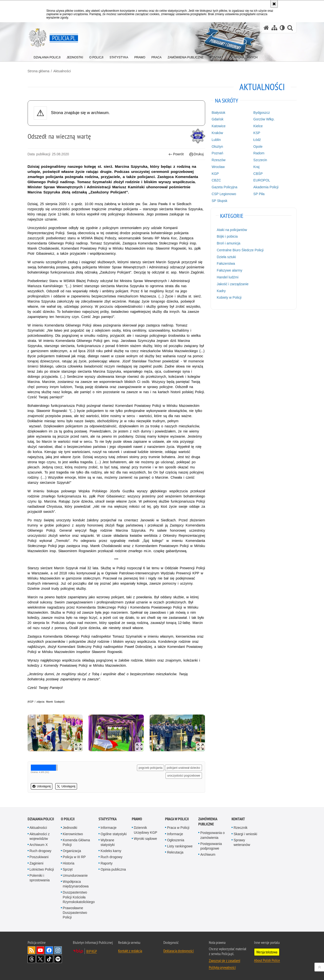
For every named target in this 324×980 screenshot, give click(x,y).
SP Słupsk (219, 201)
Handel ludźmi (228, 277)
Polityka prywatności (222, 967)
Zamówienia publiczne (208, 822)
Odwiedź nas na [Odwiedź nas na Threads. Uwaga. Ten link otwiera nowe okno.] (32, 959)
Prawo (137, 819)
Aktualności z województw (40, 836)
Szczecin (260, 160)
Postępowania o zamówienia (212, 835)
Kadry (221, 291)
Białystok (218, 113)
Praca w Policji (177, 819)
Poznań (217, 153)
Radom (259, 153)
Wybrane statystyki (108, 842)
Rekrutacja (175, 852)
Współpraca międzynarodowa (76, 884)
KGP (215, 174)
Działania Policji (41, 819)
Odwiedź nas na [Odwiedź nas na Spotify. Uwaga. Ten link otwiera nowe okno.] (58, 959)
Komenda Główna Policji (76, 842)
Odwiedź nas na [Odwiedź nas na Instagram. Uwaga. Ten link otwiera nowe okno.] (58, 950)
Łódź (257, 140)
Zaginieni (37, 863)
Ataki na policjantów (232, 230)
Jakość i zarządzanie (233, 284)
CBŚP (258, 174)
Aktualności (62, 71)
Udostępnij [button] (42, 786)
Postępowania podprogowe (211, 846)
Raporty (106, 863)
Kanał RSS (32, 950)
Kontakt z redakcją (130, 951)
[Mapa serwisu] (274, 28)
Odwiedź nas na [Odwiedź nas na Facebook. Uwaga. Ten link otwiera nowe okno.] (49, 950)
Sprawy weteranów (242, 842)
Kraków (217, 133)
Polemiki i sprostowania (40, 878)
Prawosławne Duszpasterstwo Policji (75, 913)
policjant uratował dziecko (184, 768)
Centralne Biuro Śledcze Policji (240, 250)
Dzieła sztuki (226, 257)
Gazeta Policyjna (224, 187)
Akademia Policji (266, 187)
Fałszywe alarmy (229, 270)
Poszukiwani (39, 857)
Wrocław (218, 167)
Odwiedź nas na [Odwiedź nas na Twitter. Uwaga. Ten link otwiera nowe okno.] (40, 959)
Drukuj (196, 154)
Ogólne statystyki (114, 834)
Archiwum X (39, 845)
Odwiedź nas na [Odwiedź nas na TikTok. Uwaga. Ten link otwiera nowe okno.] (49, 959)
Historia (69, 863)
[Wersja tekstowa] (282, 28)
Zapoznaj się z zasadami (224, 960)
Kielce (258, 126)
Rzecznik (240, 828)
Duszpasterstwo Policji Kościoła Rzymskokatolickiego (79, 897)
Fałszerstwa (226, 263)
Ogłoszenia (176, 840)
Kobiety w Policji (229, 297)
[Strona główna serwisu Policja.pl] (266, 28)
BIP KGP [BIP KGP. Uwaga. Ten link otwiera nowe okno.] (92, 951)
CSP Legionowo (224, 194)
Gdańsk (217, 119)
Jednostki (70, 828)
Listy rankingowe (180, 846)
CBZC (216, 180)
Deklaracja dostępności (179, 951)
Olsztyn (217, 147)
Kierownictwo (73, 834)
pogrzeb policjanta (151, 768)
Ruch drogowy (41, 851)
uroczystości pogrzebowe (184, 776)
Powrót (176, 154)
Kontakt (238, 819)
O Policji (68, 819)
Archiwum (208, 854)
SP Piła (259, 194)
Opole (258, 147)
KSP (257, 133)
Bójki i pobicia (227, 236)
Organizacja (72, 851)
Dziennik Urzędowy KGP (145, 830)
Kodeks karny (111, 851)
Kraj (256, 167)
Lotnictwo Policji (42, 869)
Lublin (216, 140)
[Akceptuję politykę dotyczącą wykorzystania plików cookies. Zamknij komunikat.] (274, 4)
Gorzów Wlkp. (264, 119)
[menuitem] (47, 56)
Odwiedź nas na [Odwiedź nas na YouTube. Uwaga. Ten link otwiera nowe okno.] (40, 950)
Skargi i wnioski (245, 834)
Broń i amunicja (229, 243)
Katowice (218, 126)
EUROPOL (262, 180)
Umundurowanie (75, 875)
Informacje (108, 828)
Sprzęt (68, 869)
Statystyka (108, 819)
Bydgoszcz (262, 113)
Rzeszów (218, 160)
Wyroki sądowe (145, 839)
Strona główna (39, 71)
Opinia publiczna (113, 869)
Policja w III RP (74, 857)
